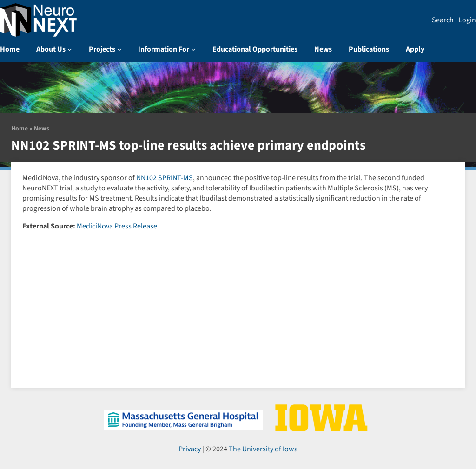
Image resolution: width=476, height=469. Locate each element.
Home (20, 128)
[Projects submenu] (119, 49)
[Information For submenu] (193, 49)
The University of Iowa (263, 449)
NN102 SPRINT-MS (165, 178)
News (42, 128)
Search (443, 20)
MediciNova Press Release (117, 226)
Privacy (190, 449)
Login (467, 20)
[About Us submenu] (70, 49)
